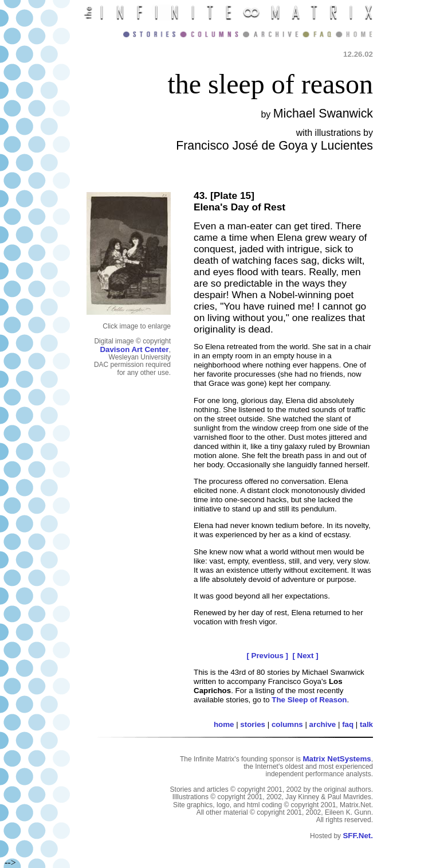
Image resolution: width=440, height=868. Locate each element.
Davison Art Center (134, 349)
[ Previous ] (267, 656)
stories (253, 724)
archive (323, 724)
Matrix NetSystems (337, 759)
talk (366, 724)
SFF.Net (357, 836)
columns (287, 724)
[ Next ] (305, 656)
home (224, 724)
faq (348, 724)
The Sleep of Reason (309, 700)
